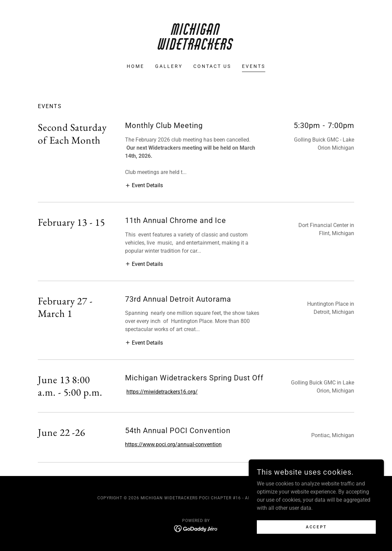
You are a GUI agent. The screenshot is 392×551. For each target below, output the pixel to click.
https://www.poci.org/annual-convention (173, 444)
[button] (144, 185)
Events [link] (254, 66)
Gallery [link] (169, 66)
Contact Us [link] (212, 66)
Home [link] (136, 66)
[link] (196, 48)
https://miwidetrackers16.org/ (162, 392)
